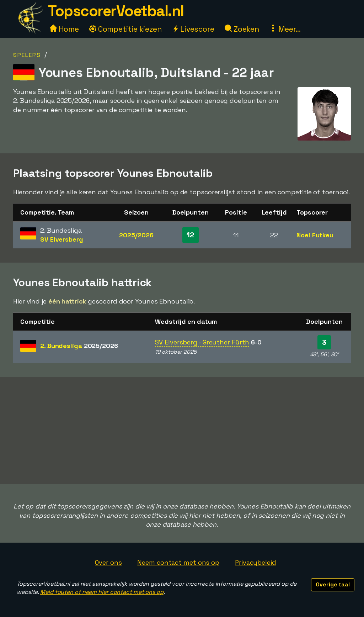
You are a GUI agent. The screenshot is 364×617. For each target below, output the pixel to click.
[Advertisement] (182, 431)
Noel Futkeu (315, 235)
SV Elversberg (62, 239)
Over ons (108, 562)
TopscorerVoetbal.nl (116, 11)
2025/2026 (136, 235)
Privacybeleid (256, 562)
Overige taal (333, 584)
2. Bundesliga (79, 346)
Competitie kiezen (125, 29)
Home (64, 29)
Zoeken (242, 29)
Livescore (193, 29)
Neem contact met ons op (178, 562)
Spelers (27, 55)
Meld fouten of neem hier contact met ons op (102, 592)
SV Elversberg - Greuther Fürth (202, 342)
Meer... (285, 29)
